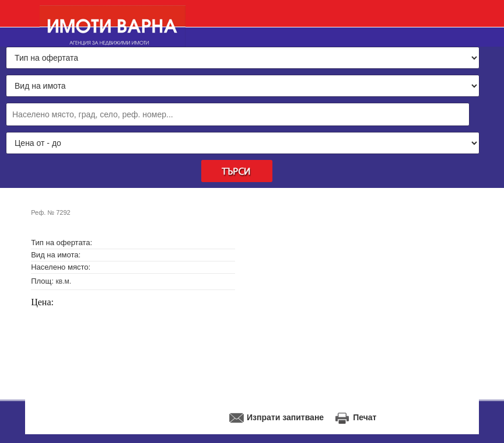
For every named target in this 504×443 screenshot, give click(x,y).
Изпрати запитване (285, 417)
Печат (365, 417)
